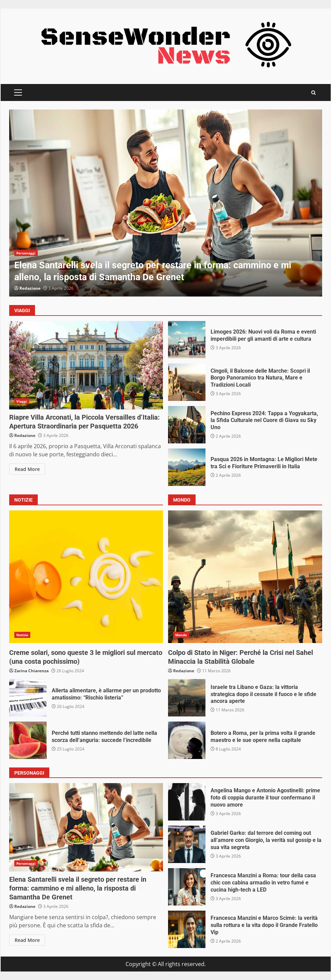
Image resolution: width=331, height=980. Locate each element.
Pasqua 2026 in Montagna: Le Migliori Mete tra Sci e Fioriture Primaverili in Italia (187, 467)
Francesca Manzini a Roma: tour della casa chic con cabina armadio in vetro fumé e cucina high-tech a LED (187, 887)
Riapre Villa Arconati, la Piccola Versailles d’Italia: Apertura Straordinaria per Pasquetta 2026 (86, 365)
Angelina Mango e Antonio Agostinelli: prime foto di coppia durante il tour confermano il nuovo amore (187, 802)
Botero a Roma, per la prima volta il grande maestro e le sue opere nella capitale (187, 740)
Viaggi (22, 401)
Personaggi (26, 253)
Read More (27, 469)
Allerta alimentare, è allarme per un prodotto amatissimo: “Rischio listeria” (28, 698)
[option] (166, 203)
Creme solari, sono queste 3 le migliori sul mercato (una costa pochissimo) (86, 577)
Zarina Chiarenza (31, 671)
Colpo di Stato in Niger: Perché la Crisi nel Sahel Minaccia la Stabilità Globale (245, 577)
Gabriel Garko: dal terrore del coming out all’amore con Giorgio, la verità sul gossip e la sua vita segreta (187, 844)
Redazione (30, 288)
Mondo (181, 635)
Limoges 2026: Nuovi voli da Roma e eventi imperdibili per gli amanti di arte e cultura (187, 340)
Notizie (22, 635)
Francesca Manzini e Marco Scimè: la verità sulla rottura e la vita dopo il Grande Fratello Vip (187, 929)
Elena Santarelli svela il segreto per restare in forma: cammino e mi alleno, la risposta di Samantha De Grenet (166, 203)
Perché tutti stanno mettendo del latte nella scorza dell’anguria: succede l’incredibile (28, 740)
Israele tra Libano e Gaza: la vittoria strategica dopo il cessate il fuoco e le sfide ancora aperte (187, 698)
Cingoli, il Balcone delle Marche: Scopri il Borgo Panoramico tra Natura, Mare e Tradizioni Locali (187, 382)
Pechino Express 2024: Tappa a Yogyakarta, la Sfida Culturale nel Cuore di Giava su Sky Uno (187, 425)
